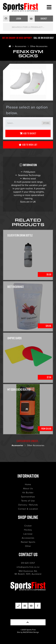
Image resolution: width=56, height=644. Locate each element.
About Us (28, 488)
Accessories (21, 46)
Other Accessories (39, 46)
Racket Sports (28, 542)
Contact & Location (28, 509)
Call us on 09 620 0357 (44, 38)
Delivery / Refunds (28, 505)
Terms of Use (28, 501)
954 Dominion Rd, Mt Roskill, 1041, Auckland (28, 572)
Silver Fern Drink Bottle (20, 235)
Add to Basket (28, 133)
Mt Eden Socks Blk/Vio (19, 390)
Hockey (28, 530)
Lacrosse (28, 534)
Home (28, 484)
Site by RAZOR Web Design (28, 632)
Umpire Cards (14, 338)
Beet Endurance (16, 287)
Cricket (28, 526)
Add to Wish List (28, 145)
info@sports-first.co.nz (28, 567)
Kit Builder (28, 492)
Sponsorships (28, 497)
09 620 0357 (28, 563)
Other (28, 546)
